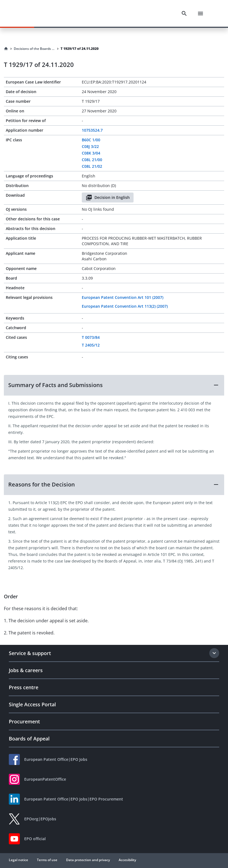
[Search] (184, 13)
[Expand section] (214, 653)
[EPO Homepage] (34, 13)
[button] (114, 385)
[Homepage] (6, 49)
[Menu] (200, 13)
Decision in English (108, 198)
